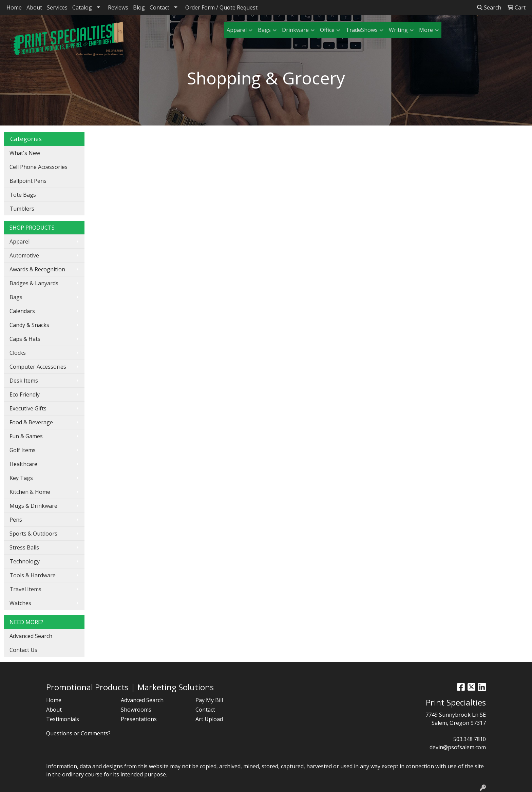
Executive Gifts (28, 408)
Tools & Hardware (33, 575)
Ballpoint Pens (28, 181)
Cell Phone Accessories (39, 167)
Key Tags (21, 478)
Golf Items (23, 450)
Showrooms (136, 710)
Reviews (118, 7)
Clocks (18, 353)
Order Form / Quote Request (221, 7)
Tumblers (22, 209)
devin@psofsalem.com (458, 747)
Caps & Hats (25, 339)
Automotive (24, 255)
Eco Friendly (25, 394)
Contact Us (23, 650)
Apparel (237, 30)
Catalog (82, 7)
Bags (264, 30)
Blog (139, 7)
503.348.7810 (470, 739)
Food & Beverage (31, 422)
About (34, 7)
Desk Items (24, 381)
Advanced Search (31, 636)
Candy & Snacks (29, 325)
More (426, 30)
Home (14, 7)
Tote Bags (23, 195)
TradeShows (362, 30)
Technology (25, 561)
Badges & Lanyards (34, 283)
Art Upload (209, 719)
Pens (16, 520)
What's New (25, 153)
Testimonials (63, 719)
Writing (398, 30)
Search (489, 7)
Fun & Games (26, 436)
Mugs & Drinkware (33, 506)
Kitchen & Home (30, 492)
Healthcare (23, 464)
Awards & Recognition (37, 269)
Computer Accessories (38, 367)
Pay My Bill (209, 700)
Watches (20, 603)
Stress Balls (24, 547)
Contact (159, 7)
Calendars (22, 311)
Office (327, 30)
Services (57, 7)
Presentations (139, 719)
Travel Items (25, 589)
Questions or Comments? (78, 733)
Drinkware (295, 30)
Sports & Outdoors (33, 534)
